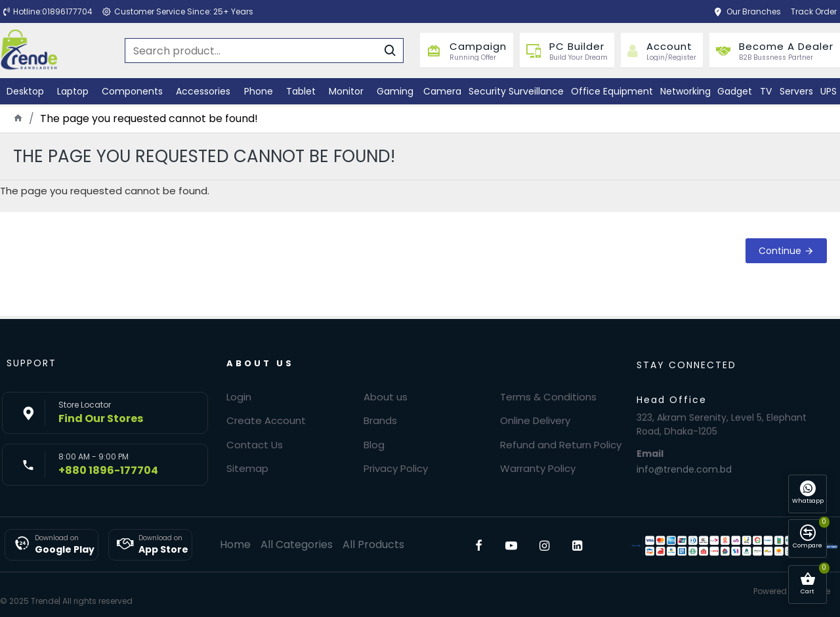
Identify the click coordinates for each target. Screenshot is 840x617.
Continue (780, 251)
